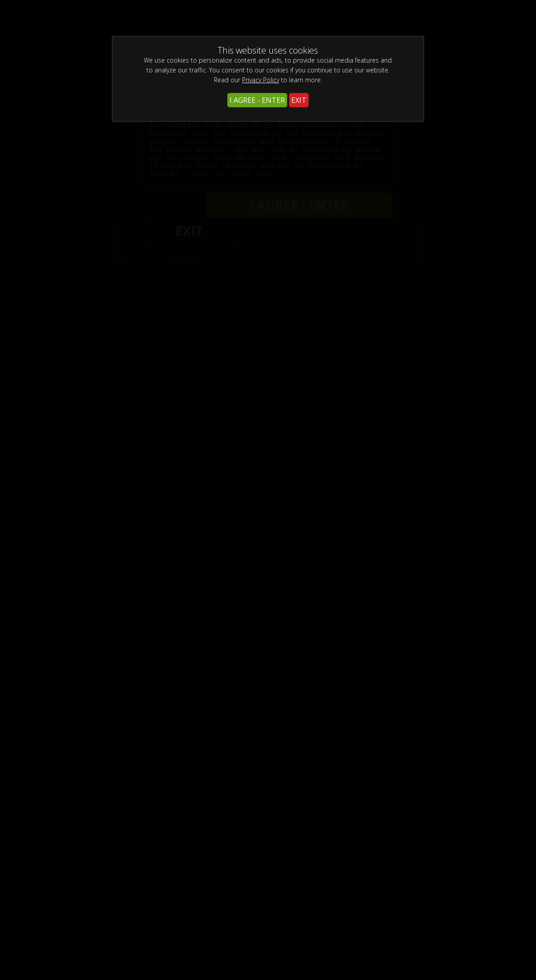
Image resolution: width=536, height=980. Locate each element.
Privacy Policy (261, 80)
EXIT (299, 100)
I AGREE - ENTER (257, 100)
